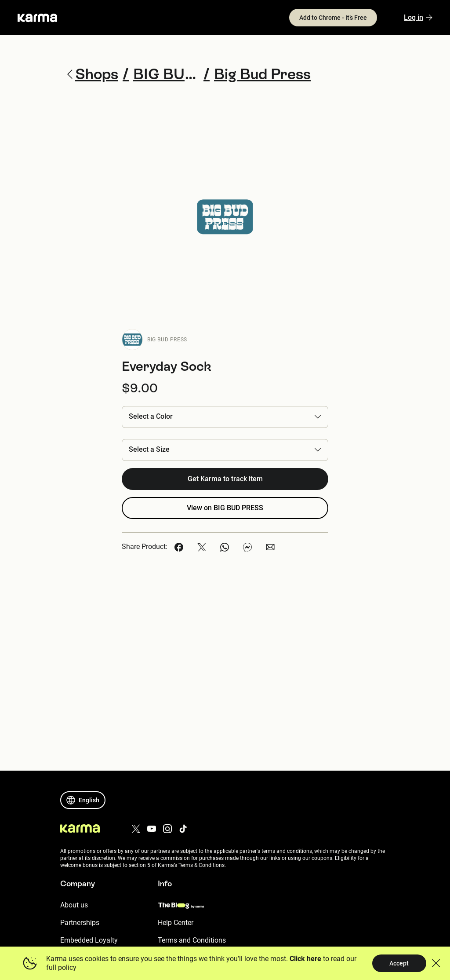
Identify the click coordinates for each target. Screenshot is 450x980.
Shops (95, 74)
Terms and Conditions (192, 940)
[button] (225, 417)
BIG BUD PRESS (167, 340)
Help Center (176, 923)
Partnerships (80, 923)
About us (74, 905)
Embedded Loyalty (89, 940)
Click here (305, 959)
